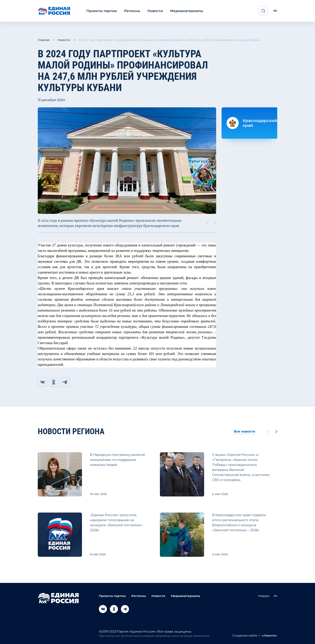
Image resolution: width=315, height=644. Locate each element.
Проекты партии (101, 11)
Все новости (244, 431)
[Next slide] (215, 223)
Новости (151, 11)
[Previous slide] (207, 223)
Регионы (129, 11)
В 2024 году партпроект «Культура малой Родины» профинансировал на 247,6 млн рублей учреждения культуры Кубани (169, 40)
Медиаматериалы (181, 11)
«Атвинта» (269, 635)
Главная (44, 40)
